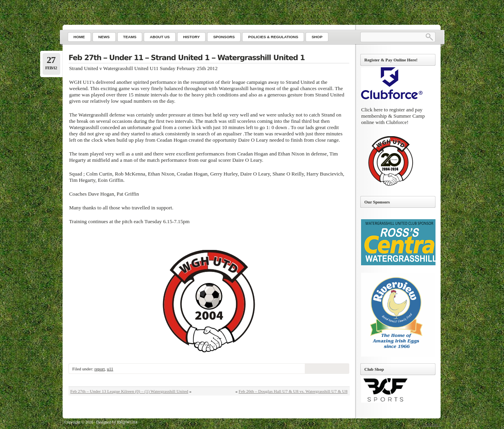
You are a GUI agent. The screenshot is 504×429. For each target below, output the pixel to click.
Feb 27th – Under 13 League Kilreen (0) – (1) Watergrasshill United (130, 391)
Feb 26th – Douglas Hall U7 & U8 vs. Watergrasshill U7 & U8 (293, 391)
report (100, 369)
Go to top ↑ (431, 424)
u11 (110, 369)
